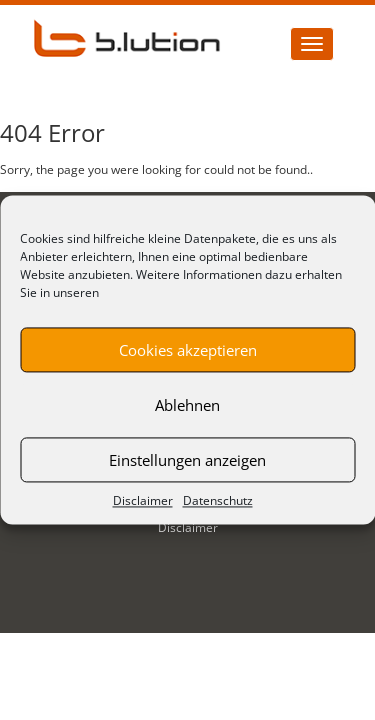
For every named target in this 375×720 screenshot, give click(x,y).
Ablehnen (187, 405)
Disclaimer (143, 500)
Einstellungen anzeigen (187, 460)
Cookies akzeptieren (188, 350)
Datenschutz (218, 500)
